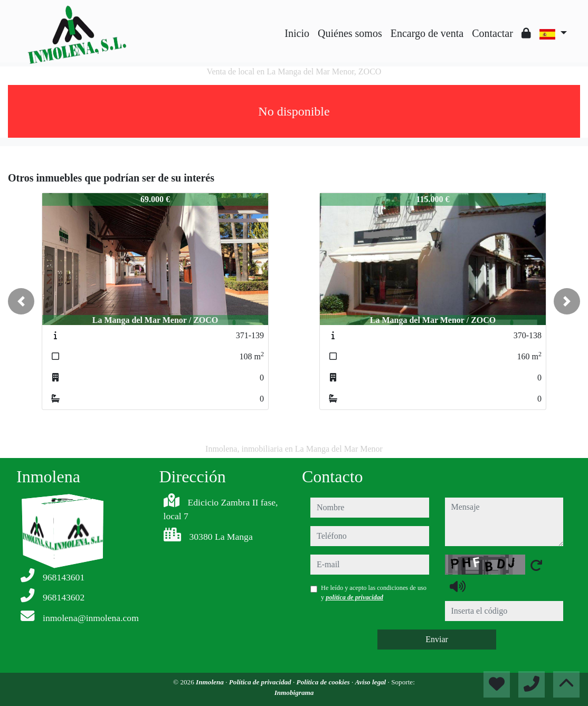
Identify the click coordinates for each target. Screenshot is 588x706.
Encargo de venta (427, 33)
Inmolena (211, 682)
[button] (21, 301)
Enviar (437, 639)
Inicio (297, 33)
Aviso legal (372, 682)
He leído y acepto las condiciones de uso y (374, 593)
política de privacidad (354, 597)
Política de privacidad (261, 682)
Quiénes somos (350, 33)
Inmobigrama (294, 693)
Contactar (492, 33)
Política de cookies (324, 682)
